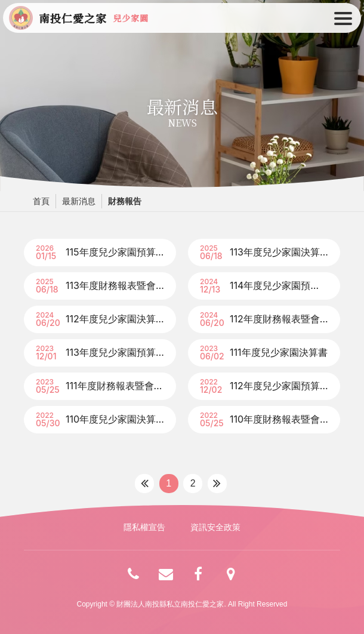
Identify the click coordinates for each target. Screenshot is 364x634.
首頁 (41, 201)
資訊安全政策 (215, 527)
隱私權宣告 (144, 527)
